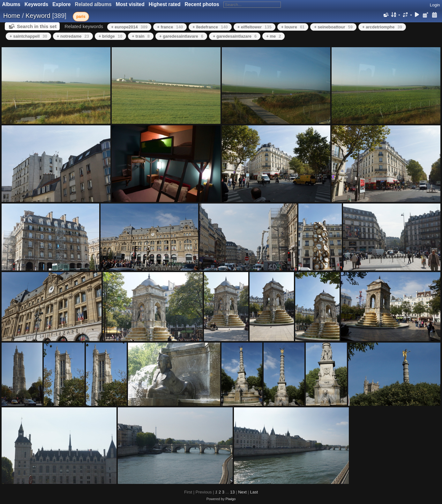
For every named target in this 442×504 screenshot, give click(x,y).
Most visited (130, 4)
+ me (273, 36)
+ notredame (73, 36)
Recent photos (202, 4)
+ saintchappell (28, 36)
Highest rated (165, 4)
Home (12, 16)
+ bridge (110, 36)
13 (232, 492)
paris (81, 17)
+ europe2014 (129, 27)
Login (435, 5)
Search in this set (37, 26)
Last (254, 492)
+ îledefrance (210, 27)
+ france (170, 27)
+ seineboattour (333, 27)
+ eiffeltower (255, 27)
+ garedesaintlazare (235, 36)
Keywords (37, 4)
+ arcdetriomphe (382, 27)
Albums (11, 4)
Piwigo (231, 499)
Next (242, 492)
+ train (141, 36)
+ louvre (293, 27)
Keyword (38, 16)
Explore (61, 4)
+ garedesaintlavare (181, 36)
